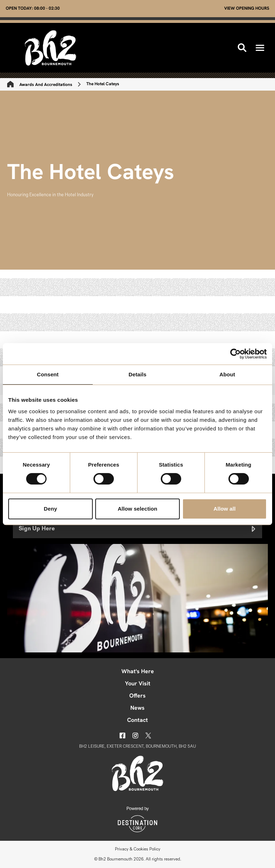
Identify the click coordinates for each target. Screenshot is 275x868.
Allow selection (138, 509)
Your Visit (138, 684)
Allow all (225, 509)
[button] (260, 48)
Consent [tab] (48, 374)
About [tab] (227, 374)
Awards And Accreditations (46, 85)
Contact (137, 720)
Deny (50, 509)
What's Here (138, 672)
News (137, 708)
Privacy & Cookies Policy (138, 849)
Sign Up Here (137, 529)
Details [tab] (137, 374)
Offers (137, 696)
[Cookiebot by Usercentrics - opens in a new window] (235, 354)
